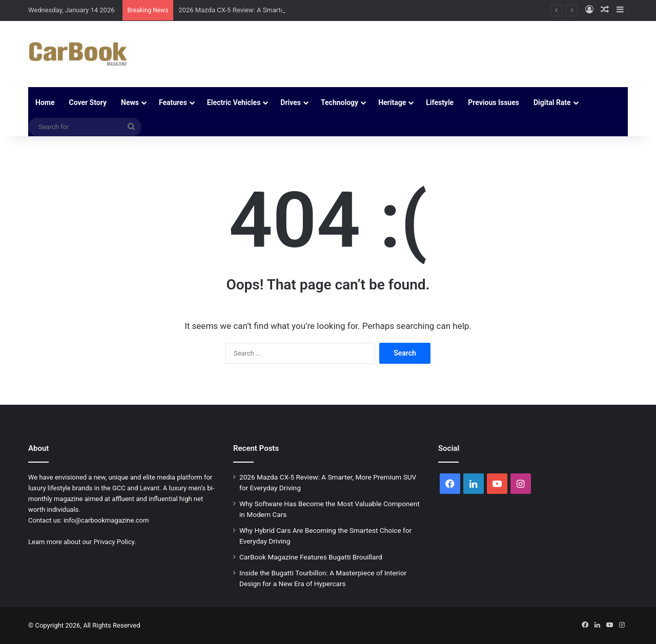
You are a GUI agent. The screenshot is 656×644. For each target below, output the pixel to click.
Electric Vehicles (234, 102)
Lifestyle (440, 102)
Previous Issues (494, 102)
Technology (340, 102)
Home (45, 102)
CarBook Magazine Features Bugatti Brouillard (311, 557)
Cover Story (88, 102)
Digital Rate (552, 102)
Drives (291, 102)
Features (173, 102)
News (130, 102)
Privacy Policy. (115, 542)
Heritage (392, 102)
